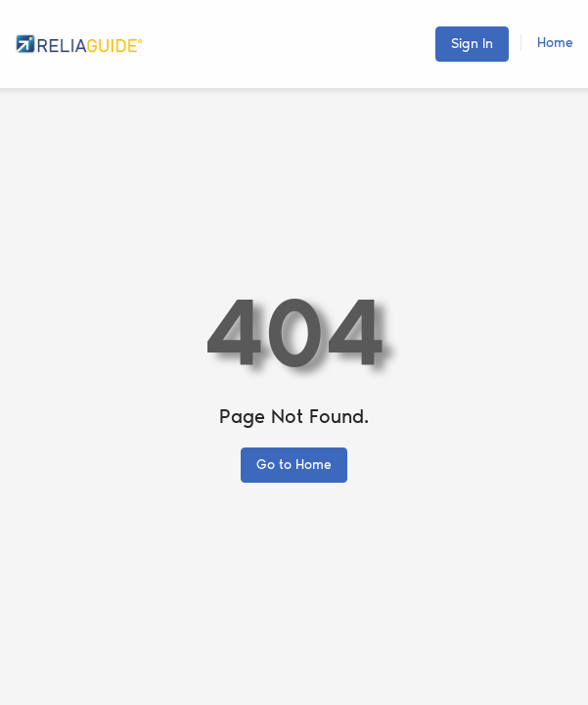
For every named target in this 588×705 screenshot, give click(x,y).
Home (555, 43)
